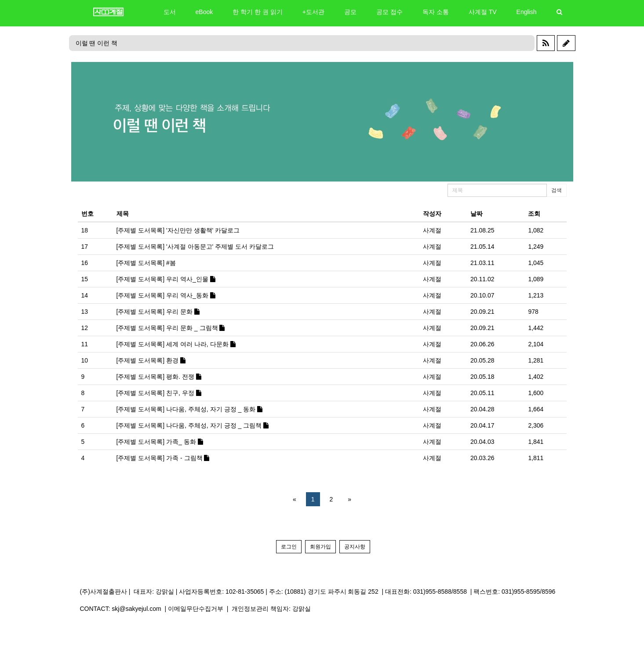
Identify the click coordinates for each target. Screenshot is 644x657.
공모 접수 (389, 12)
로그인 (289, 547)
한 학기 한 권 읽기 (258, 12)
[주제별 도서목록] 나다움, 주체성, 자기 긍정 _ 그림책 (193, 425)
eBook (204, 12)
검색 (557, 190)
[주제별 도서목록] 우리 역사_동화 (166, 295)
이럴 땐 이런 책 (97, 43)
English (527, 12)
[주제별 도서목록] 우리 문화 (158, 312)
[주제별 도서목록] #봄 (146, 263)
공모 (350, 12)
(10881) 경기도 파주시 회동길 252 (332, 592)
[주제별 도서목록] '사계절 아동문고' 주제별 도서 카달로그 (195, 247)
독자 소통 (436, 12)
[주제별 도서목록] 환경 (151, 360)
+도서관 (313, 12)
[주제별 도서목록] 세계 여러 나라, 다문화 (176, 344)
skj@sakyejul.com (136, 609)
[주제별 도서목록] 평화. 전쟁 (159, 377)
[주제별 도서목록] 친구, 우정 (159, 393)
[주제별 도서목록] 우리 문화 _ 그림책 (171, 328)
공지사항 (355, 547)
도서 (170, 12)
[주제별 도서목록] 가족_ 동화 (160, 442)
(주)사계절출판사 (104, 592)
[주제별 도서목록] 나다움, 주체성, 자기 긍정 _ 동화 (189, 409)
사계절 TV (483, 12)
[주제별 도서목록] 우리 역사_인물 (166, 279)
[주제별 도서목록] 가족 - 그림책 (163, 458)
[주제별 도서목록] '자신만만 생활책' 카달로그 (178, 230)
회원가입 (320, 547)
